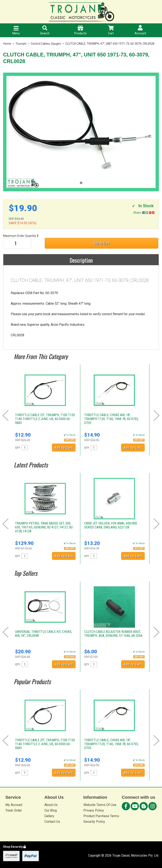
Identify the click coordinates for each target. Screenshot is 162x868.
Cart (111, 30)
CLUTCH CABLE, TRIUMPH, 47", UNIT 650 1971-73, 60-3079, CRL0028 (110, 44)
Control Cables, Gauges (46, 44)
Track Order (14, 810)
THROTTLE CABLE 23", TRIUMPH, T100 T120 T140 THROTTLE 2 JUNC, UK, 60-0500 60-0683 (45, 419)
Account (140, 30)
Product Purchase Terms (101, 816)
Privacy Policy (94, 810)
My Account (14, 805)
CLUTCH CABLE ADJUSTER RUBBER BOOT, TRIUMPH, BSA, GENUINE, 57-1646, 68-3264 (113, 634)
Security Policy (94, 822)
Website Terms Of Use (100, 805)
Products (80, 30)
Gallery (49, 816)
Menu (16, 31)
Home (7, 44)
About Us (51, 805)
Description (81, 260)
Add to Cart (102, 243)
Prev (5, 415)
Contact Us (52, 822)
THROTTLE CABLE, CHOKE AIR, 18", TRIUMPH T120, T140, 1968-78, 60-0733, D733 (111, 419)
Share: (144, 213)
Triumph (21, 44)
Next (157, 415)
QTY (17, 448)
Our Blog (51, 810)
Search (45, 30)
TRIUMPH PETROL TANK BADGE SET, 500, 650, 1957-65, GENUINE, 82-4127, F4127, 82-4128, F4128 (44, 527)
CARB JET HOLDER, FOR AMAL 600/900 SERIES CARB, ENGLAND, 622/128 (111, 525)
